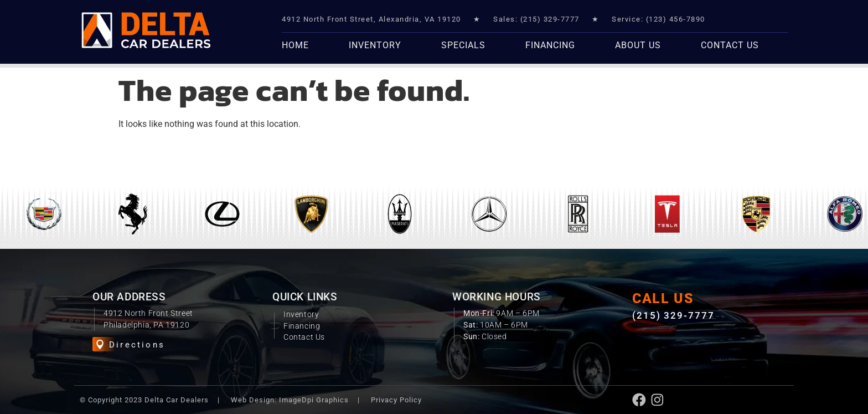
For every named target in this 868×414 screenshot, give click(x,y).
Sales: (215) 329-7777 (536, 19)
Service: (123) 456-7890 (658, 19)
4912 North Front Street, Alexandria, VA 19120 (371, 19)
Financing (550, 45)
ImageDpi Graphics (314, 399)
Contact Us (730, 45)
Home (295, 45)
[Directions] (100, 344)
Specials (463, 45)
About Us (638, 45)
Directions (137, 345)
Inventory (375, 45)
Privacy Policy (396, 399)
